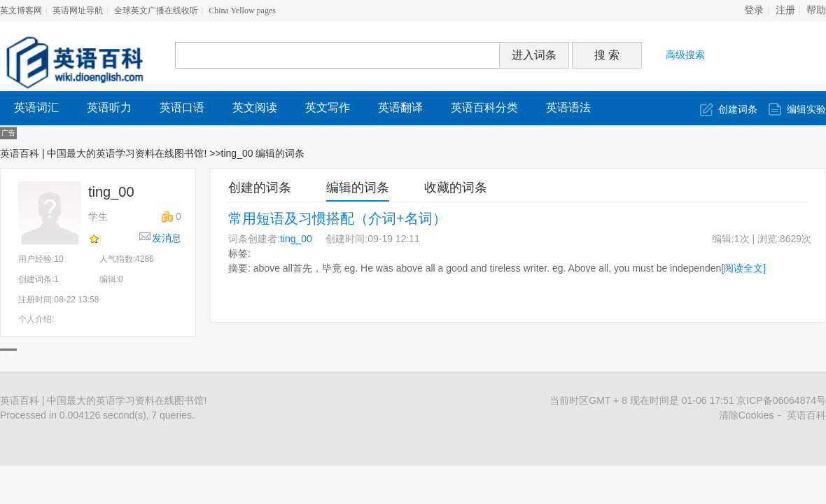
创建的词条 (260, 188)
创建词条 (738, 109)
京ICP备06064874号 (781, 400)
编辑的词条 (358, 188)
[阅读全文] (743, 268)
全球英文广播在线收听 (156, 10)
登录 (754, 10)
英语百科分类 (484, 107)
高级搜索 (685, 55)
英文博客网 (21, 10)
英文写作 (328, 107)
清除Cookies (747, 415)
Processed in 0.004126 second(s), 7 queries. (97, 415)
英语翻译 (400, 107)
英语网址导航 (78, 10)
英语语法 (568, 107)
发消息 (167, 238)
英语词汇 (36, 107)
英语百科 (806, 415)
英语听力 (109, 107)
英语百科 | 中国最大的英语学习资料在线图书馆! (103, 153)
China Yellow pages (242, 10)
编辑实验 (806, 109)
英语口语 (182, 107)
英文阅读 (255, 107)
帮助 (816, 10)
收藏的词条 (456, 188)
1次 (742, 239)
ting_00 (296, 239)
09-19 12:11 (394, 239)
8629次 (796, 239)
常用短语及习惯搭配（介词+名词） (337, 218)
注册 (785, 10)
